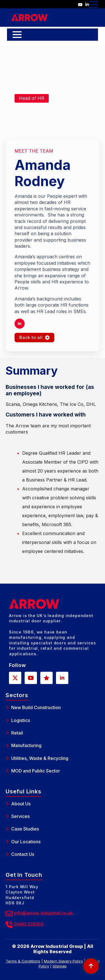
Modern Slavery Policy (63, 961)
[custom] (46, 678)
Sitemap (60, 966)
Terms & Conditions (23, 961)
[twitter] (15, 678)
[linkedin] (20, 324)
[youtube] (31, 678)
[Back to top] (91, 966)
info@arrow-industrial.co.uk (43, 913)
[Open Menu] (94, 4)
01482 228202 (29, 924)
